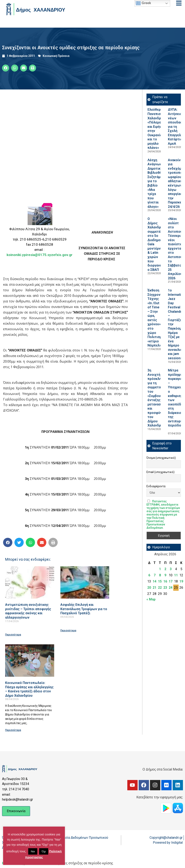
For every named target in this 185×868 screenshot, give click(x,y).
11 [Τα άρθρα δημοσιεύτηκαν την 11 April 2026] (176, 575)
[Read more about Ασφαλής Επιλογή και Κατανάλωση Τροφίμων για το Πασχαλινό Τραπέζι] (85, 582)
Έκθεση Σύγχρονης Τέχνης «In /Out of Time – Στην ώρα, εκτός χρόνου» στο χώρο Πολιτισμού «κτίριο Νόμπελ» (156, 318)
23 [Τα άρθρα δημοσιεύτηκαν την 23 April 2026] (165, 588)
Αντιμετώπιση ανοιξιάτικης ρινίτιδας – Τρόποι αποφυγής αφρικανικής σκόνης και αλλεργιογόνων (28, 611)
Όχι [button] (44, 851)
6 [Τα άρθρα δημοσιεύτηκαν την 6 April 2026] (149, 575)
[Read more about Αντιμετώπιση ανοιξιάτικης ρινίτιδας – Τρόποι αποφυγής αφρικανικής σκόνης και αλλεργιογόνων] (30, 582)
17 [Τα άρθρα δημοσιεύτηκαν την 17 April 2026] (171, 581)
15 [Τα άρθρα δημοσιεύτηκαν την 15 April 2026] (160, 581)
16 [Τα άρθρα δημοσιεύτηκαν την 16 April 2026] (165, 581)
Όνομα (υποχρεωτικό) (161, 458)
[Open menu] (179, 3)
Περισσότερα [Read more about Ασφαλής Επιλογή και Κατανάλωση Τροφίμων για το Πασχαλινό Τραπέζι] (68, 631)
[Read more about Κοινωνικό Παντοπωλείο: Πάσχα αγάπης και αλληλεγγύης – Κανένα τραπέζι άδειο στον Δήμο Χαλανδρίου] (30, 661)
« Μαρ (151, 599)
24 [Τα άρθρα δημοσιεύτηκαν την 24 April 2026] (171, 588)
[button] (6, 68)
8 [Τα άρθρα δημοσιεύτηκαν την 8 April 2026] (160, 575)
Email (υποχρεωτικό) (160, 472)
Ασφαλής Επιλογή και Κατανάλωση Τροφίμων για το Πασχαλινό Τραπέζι (84, 609)
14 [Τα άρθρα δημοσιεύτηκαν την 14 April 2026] (155, 581)
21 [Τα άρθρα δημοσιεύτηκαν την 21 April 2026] (155, 588)
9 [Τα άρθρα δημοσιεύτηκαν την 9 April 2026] (165, 575)
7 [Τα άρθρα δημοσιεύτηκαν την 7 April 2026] (155, 575)
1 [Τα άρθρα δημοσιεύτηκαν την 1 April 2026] (160, 569)
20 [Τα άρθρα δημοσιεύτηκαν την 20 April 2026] (149, 588)
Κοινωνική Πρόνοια (56, 56)
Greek (143, 3)
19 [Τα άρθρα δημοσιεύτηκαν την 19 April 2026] (181, 581)
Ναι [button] (33, 851)
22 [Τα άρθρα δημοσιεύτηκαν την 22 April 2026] (160, 588)
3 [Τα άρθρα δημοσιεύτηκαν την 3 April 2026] (171, 569)
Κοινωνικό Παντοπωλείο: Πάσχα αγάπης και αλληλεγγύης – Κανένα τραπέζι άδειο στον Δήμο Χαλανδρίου (29, 689)
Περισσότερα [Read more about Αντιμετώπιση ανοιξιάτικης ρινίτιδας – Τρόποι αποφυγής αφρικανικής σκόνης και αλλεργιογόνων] (13, 635)
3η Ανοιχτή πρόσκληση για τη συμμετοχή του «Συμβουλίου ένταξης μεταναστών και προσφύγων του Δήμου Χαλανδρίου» (157, 398)
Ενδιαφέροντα (156, 486)
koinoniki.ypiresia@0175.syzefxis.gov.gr (40, 255)
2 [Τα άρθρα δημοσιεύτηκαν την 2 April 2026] (165, 569)
